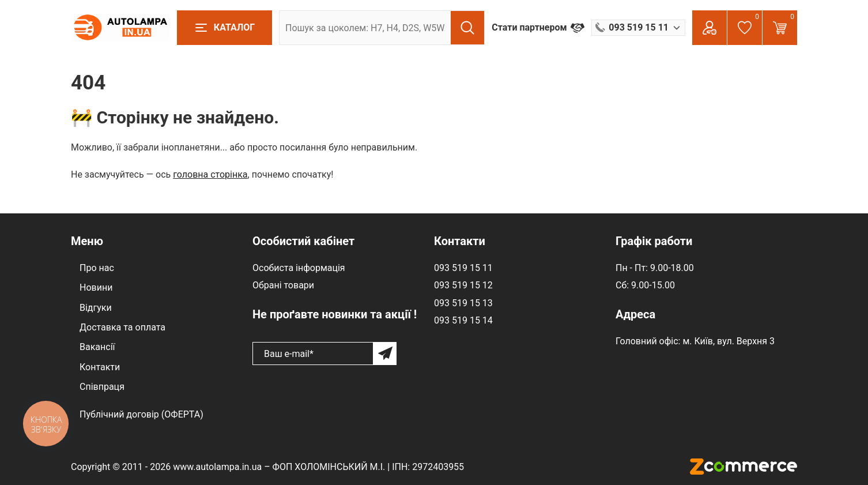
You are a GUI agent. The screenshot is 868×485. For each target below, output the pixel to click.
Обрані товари (283, 285)
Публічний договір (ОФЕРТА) (141, 414)
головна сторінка (210, 174)
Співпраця (102, 387)
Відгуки (96, 308)
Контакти (100, 367)
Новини (96, 287)
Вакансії (97, 347)
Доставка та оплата (122, 327)
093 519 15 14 (463, 320)
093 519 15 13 (463, 303)
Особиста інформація (299, 268)
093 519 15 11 (463, 268)
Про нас (97, 268)
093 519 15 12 (463, 285)
